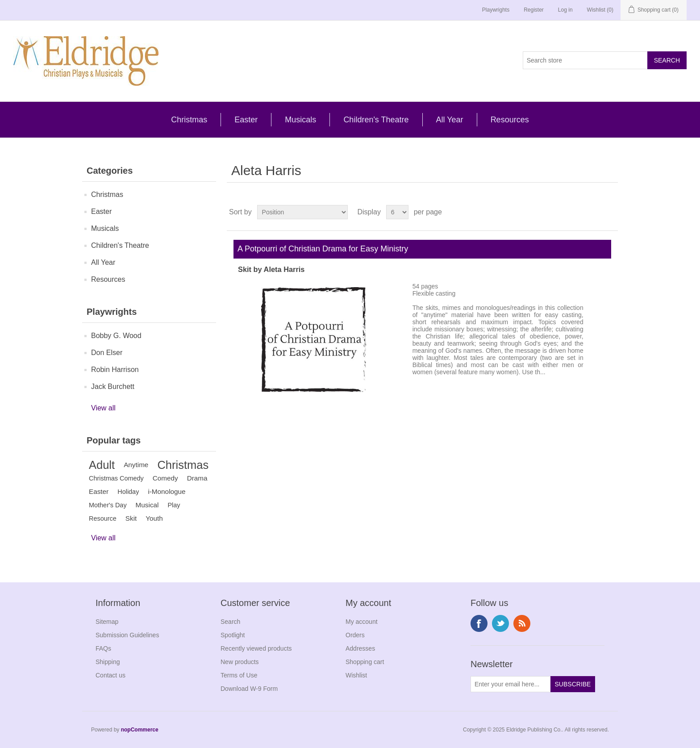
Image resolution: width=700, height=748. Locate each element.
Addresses (360, 648)
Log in (565, 10)
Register (534, 10)
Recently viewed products (256, 648)
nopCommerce (140, 730)
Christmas (189, 120)
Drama (197, 478)
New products (240, 662)
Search (230, 622)
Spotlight (233, 635)
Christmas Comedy (116, 478)
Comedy (165, 478)
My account (362, 622)
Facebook (479, 623)
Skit (131, 518)
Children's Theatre (376, 120)
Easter (246, 120)
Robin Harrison (115, 370)
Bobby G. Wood (116, 336)
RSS (522, 623)
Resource (103, 518)
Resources (510, 120)
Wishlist (356, 675)
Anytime (136, 465)
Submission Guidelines (127, 635)
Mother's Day (108, 505)
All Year (450, 120)
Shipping (108, 662)
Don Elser (107, 353)
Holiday (128, 492)
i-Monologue (167, 491)
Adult (102, 465)
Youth (154, 518)
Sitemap (107, 622)
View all (103, 408)
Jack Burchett (113, 387)
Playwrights (496, 10)
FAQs (103, 648)
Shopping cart (365, 662)
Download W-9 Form (249, 689)
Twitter (500, 623)
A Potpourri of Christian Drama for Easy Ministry (321, 249)
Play (174, 505)
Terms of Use (239, 675)
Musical (147, 505)
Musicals (300, 120)
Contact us (110, 675)
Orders (355, 635)
